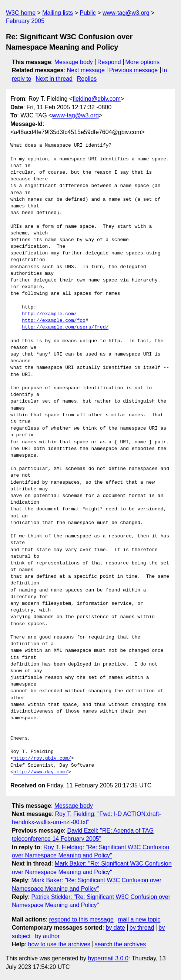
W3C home (21, 13)
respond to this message (81, 919)
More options (143, 62)
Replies (87, 79)
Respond (109, 62)
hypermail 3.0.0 (108, 958)
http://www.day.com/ (41, 772)
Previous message (134, 70)
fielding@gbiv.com (97, 99)
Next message (86, 70)
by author (48, 936)
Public (88, 13)
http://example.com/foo (54, 321)
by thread (142, 928)
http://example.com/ (49, 314)
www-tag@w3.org (126, 13)
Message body (74, 62)
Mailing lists (58, 13)
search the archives (120, 944)
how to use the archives (59, 944)
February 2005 (25, 21)
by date (115, 928)
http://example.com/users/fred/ (65, 327)
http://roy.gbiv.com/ (42, 759)
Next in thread (54, 79)
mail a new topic (139, 919)
